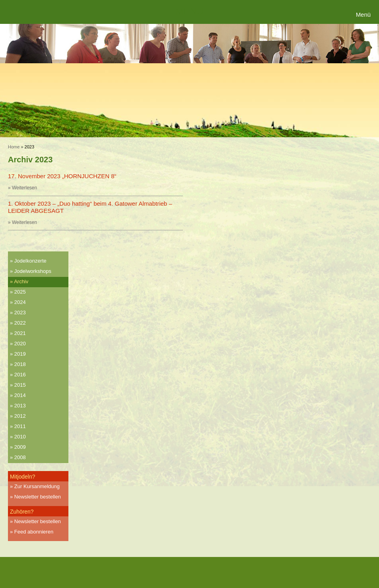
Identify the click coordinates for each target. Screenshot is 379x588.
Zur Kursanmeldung (37, 486)
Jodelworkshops (33, 271)
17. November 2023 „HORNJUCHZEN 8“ (62, 176)
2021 (20, 333)
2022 (20, 323)
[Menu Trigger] (364, 15)
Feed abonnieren (34, 532)
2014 (20, 395)
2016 (20, 375)
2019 (20, 354)
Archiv (21, 281)
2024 (20, 302)
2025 (20, 292)
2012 (20, 416)
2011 (20, 426)
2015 (20, 385)
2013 (20, 406)
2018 (20, 364)
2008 (20, 457)
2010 (20, 437)
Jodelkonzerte (30, 261)
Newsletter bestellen (38, 497)
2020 (20, 344)
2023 (20, 312)
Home (14, 147)
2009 (20, 447)
